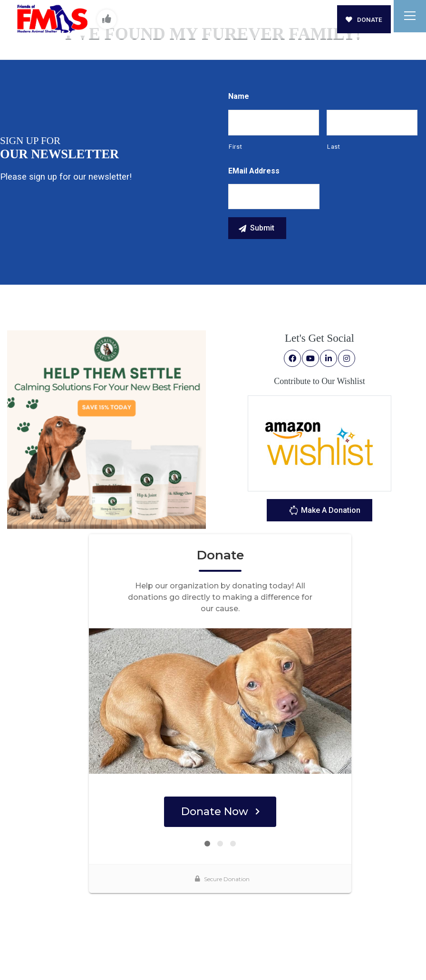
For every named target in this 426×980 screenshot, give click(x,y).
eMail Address (254, 171)
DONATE (364, 19)
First (235, 147)
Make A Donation (324, 512)
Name (239, 96)
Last (334, 147)
